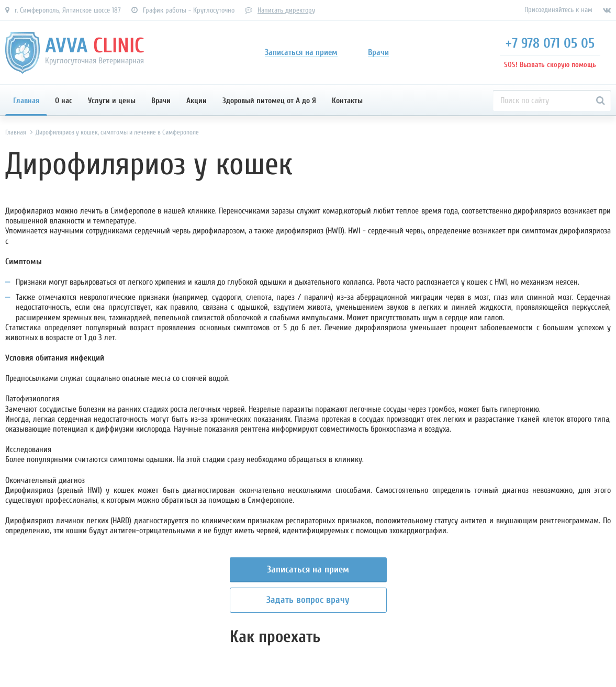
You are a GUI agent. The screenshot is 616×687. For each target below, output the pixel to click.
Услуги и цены (112, 101)
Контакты (347, 101)
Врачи (161, 101)
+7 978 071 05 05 (550, 43)
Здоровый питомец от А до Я (269, 101)
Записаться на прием (308, 570)
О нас (64, 101)
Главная (26, 101)
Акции (197, 101)
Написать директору (286, 10)
